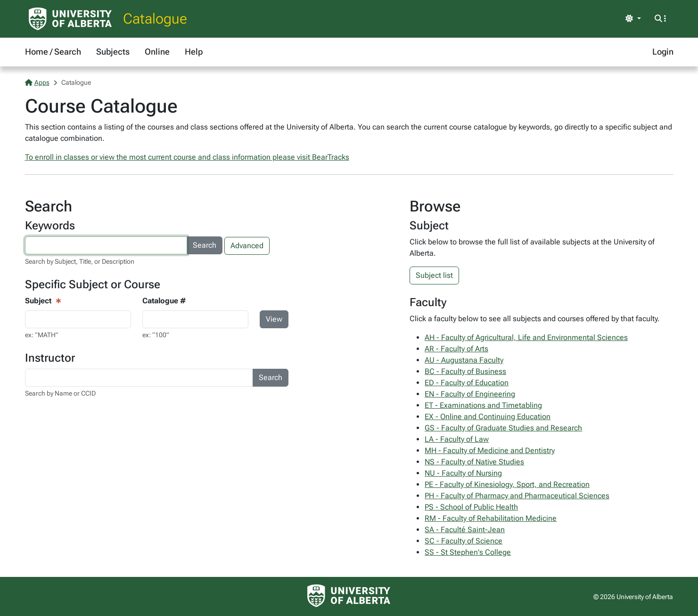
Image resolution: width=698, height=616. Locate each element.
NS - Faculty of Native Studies (474, 462)
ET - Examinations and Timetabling (483, 405)
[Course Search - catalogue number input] (195, 319)
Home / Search (53, 52)
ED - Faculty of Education (467, 383)
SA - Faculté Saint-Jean (465, 530)
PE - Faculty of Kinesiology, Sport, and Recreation (507, 484)
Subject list (434, 275)
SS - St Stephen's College (468, 552)
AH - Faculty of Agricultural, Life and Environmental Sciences (526, 337)
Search (205, 245)
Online (157, 52)
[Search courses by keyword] (106, 245)
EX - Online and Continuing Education (488, 417)
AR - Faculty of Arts (456, 349)
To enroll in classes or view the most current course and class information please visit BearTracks (187, 157)
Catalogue (155, 19)
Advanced (247, 246)
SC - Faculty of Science (464, 541)
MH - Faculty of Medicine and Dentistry (490, 450)
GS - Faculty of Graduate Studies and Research (503, 428)
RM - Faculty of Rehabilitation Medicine (491, 518)
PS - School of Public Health (471, 507)
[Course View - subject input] (78, 319)
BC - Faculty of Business (465, 371)
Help (194, 52)
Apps (37, 82)
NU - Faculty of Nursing (463, 473)
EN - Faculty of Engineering (470, 394)
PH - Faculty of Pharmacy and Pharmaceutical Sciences (517, 496)
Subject (38, 301)
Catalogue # (164, 301)
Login (663, 52)
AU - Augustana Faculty (464, 360)
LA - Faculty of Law (457, 439)
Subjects (113, 52)
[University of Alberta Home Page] (70, 19)
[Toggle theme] (633, 19)
